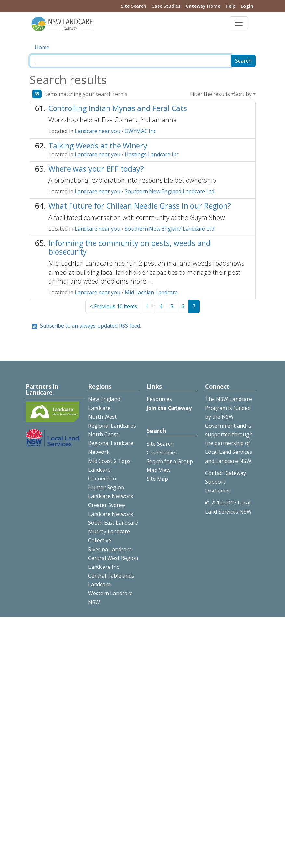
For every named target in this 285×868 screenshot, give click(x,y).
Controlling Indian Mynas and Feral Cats (118, 108)
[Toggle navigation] (239, 23)
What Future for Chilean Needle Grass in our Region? (140, 206)
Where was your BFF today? (96, 169)
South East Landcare (113, 523)
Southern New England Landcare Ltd (169, 191)
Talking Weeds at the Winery (98, 146)
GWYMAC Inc (140, 131)
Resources (159, 399)
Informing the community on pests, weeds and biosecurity (130, 247)
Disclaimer (218, 491)
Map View (158, 470)
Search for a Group (170, 461)
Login (247, 6)
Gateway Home (203, 6)
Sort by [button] (243, 94)
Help (231, 6)
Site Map (157, 479)
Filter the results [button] (210, 94)
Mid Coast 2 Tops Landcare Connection (109, 470)
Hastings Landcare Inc (152, 154)
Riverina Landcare (110, 549)
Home (42, 47)
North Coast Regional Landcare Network (111, 443)
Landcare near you (97, 131)
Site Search (134, 6)
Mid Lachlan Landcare (151, 292)
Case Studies (166, 6)
